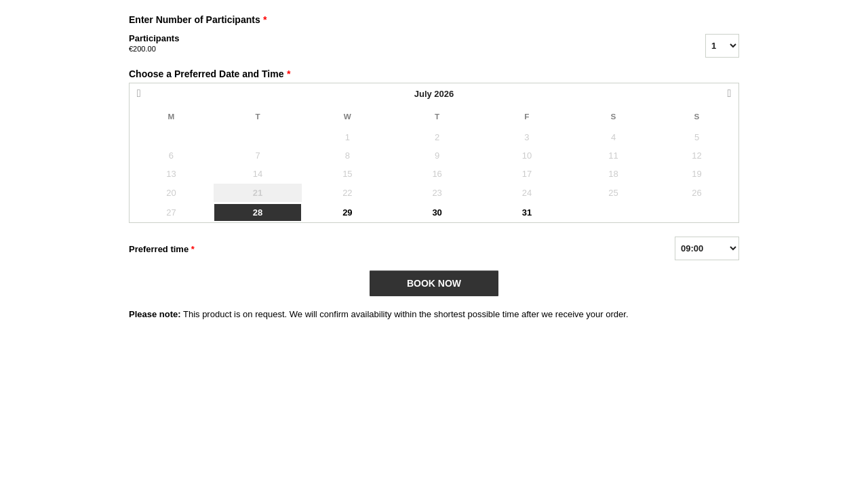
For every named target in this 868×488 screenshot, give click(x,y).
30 (437, 212)
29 (347, 212)
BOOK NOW (434, 283)
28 (258, 212)
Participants (400, 44)
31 (527, 212)
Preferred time (162, 249)
